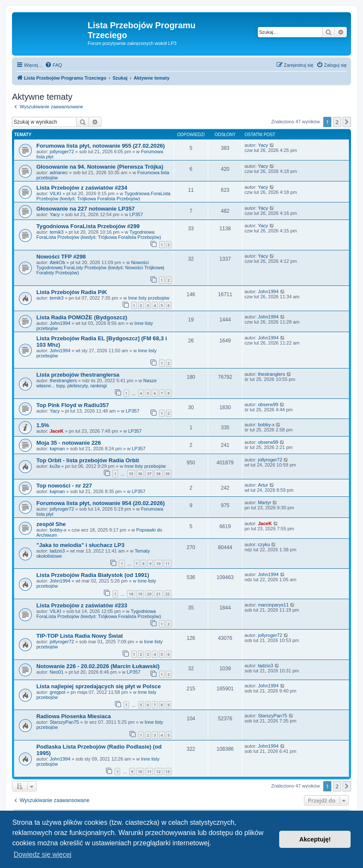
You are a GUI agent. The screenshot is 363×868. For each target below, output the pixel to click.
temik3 (56, 232)
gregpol (58, 692)
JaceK (56, 431)
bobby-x (266, 425)
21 (158, 594)
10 (158, 563)
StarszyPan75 (64, 722)
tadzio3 (57, 551)
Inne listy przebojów (149, 298)
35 (131, 474)
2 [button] (337, 122)
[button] (347, 122)
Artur (263, 485)
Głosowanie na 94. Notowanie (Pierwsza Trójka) (100, 167)
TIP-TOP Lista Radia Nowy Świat (80, 636)
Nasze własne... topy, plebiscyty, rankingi (96, 383)
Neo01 (56, 672)
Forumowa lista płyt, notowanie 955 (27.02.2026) (100, 146)
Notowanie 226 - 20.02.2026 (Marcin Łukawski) (98, 666)
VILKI (55, 193)
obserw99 (268, 404)
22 (168, 594)
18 (131, 594)
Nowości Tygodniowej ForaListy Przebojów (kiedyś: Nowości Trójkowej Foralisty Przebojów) (100, 268)
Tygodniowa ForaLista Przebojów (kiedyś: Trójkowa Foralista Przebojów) (103, 196)
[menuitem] (53, 65)
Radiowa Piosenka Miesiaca (74, 716)
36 (140, 474)
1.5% (43, 425)
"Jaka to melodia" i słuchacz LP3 (80, 545)
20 (149, 594)
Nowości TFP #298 (61, 257)
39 (168, 474)
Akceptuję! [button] (315, 839)
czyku (264, 544)
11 (168, 563)
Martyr (264, 502)
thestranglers (63, 380)
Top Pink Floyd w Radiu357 (73, 405)
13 (168, 771)
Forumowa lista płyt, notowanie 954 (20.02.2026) (100, 503)
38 (158, 474)
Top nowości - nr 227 (64, 486)
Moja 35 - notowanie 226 (69, 443)
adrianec (59, 172)
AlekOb (57, 262)
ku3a (55, 466)
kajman (57, 449)
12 (158, 771)
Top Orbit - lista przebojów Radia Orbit (88, 460)
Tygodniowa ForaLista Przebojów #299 (88, 226)
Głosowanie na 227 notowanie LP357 (86, 209)
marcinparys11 (273, 605)
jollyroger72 (62, 152)
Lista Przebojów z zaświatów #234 (82, 188)
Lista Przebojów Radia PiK (72, 292)
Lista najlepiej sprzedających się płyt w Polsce (99, 686)
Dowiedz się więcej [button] (43, 855)
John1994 (268, 291)
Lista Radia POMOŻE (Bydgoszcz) (82, 317)
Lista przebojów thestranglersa (78, 375)
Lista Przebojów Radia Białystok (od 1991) (93, 575)
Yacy (263, 145)
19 (140, 594)
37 (149, 474)
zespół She (51, 524)
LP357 (136, 214)
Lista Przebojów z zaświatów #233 (82, 605)
